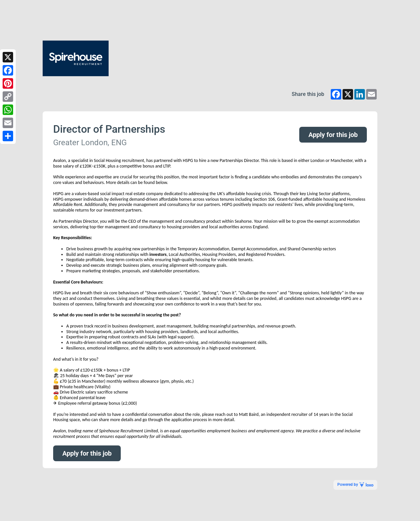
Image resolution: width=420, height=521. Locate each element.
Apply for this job (333, 135)
